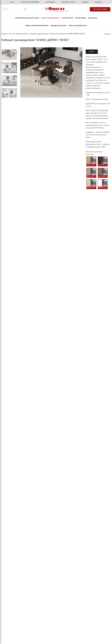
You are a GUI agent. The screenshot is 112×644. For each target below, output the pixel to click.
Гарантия (85, 2)
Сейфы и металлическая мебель (37, 26)
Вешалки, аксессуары (59, 26)
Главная (5, 34)
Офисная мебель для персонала (27, 18)
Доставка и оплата (68, 2)
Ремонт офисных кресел (78, 26)
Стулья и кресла (67, 18)
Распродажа (50, 2)
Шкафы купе (93, 18)
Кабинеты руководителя (50, 18)
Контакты (98, 2)
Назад (107, 34)
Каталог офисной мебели (30, 2)
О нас (12, 2)
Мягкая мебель (81, 18)
